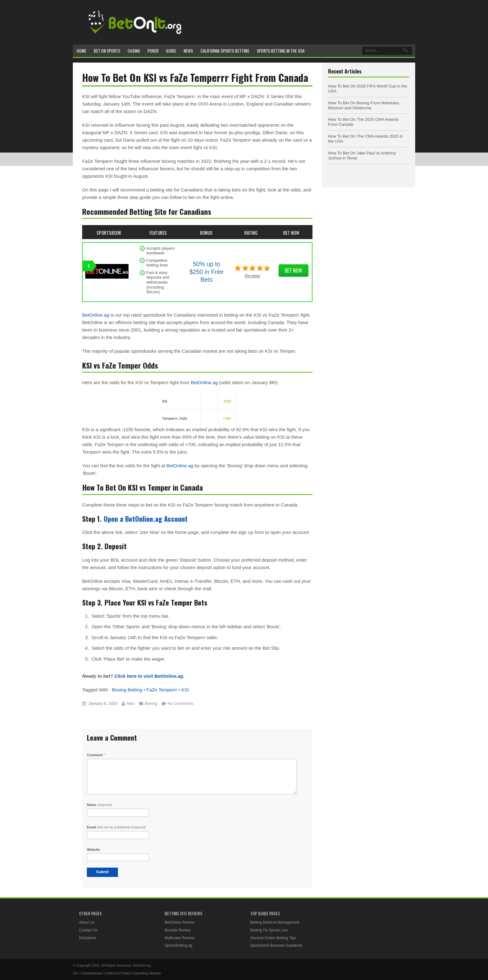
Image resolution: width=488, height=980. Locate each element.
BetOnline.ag (96, 315)
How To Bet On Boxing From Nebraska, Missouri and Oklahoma (364, 105)
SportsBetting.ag (178, 945)
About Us (87, 922)
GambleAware (92, 973)
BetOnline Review (179, 922)
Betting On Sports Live (269, 930)
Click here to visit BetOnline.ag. (149, 676)
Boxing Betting (127, 690)
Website (93, 850)
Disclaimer (88, 938)
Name (99, 805)
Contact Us (88, 930)
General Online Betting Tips (273, 938)
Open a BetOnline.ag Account (146, 519)
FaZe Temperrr (162, 690)
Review (252, 276)
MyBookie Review (179, 938)
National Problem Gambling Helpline (133, 973)
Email (116, 827)
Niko (131, 703)
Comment (96, 755)
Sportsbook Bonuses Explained (276, 945)
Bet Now (293, 271)
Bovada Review (178, 930)
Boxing (151, 703)
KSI (185, 690)
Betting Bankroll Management (275, 922)
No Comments (180, 703)
